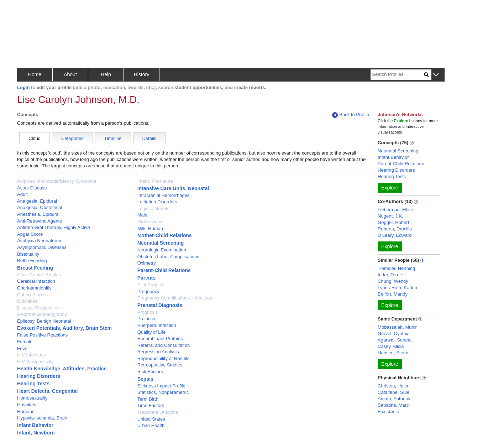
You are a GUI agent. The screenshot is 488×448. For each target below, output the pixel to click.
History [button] (142, 74)
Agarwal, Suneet (395, 340)
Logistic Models (153, 209)
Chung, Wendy (393, 281)
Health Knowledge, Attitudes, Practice (62, 369)
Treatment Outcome (158, 412)
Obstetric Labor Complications (168, 257)
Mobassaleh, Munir (397, 327)
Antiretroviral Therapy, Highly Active (54, 227)
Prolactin (146, 319)
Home (35, 74)
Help (106, 74)
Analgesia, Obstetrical (40, 207)
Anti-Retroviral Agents (40, 221)
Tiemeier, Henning (396, 268)
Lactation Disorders (157, 202)
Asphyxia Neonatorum (40, 241)
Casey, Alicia (391, 346)
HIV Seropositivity (35, 362)
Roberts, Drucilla (395, 229)
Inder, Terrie (390, 275)
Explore (390, 188)
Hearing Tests (33, 384)
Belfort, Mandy (393, 294)
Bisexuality (28, 254)
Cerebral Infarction (36, 281)
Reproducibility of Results (164, 358)
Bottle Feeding (32, 261)
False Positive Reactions (42, 335)
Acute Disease (32, 188)
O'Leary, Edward (395, 235)
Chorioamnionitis (34, 288)
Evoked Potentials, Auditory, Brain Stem (64, 328)
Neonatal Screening (161, 243)
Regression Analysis (158, 352)
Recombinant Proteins (160, 338)
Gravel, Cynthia (394, 334)
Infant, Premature (155, 181)
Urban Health (151, 425)
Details (149, 138)
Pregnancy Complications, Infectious (175, 298)
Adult (22, 194)
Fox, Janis (388, 411)
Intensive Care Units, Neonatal (173, 188)
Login (23, 87)
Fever (23, 348)
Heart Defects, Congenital (47, 391)
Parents (146, 278)
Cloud (35, 138)
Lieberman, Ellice (395, 210)
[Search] (397, 75)
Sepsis (145, 379)
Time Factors (151, 405)
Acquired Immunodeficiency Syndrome (57, 181)
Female (25, 342)
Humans (26, 411)
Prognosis (148, 312)
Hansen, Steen (393, 353)
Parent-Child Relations (164, 270)
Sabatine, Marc (393, 405)
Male (142, 215)
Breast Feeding (35, 268)
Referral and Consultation (164, 345)
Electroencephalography (42, 314)
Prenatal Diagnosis (160, 305)
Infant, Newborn (36, 433)
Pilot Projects (151, 285)
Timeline (113, 138)
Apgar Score (30, 234)
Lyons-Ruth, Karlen (397, 288)
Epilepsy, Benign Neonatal (44, 321)
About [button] (70, 74)
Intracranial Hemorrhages (164, 195)
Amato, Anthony (394, 399)
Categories (72, 138)
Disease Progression (38, 308)
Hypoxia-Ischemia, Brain (42, 418)
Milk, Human (150, 228)
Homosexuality (32, 398)
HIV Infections (32, 355)
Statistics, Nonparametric (163, 392)
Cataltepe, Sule (393, 392)
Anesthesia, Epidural (38, 214)
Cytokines (27, 301)
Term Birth (148, 399)
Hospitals (27, 405)
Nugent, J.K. (390, 216)
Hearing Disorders (39, 376)
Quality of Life (152, 332)
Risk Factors (150, 372)
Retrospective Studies (160, 365)
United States (151, 419)
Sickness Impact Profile (161, 386)
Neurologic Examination (162, 250)
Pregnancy (148, 291)
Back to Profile (351, 115)
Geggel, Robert (393, 222)
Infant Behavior (35, 425)
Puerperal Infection (157, 325)
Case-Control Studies (39, 275)
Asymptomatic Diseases (42, 247)
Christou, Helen (394, 386)
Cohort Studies (32, 295)
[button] (436, 75)
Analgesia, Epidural (37, 201)
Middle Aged (150, 222)
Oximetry (147, 263)
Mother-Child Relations (165, 235)
